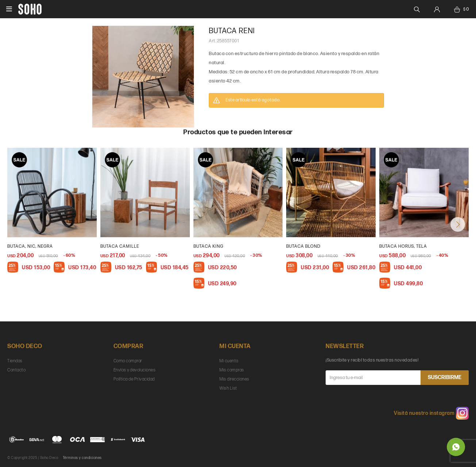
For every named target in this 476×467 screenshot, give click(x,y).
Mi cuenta (229, 361)
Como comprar (128, 361)
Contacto (16, 370)
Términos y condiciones (82, 458)
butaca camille (120, 246)
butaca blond (303, 246)
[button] (458, 224)
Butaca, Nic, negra (30, 246)
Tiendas (15, 361)
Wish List (228, 388)
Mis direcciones (234, 379)
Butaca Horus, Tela (403, 246)
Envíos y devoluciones (135, 370)
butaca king (208, 246)
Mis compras (232, 370)
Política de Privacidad (134, 379)
